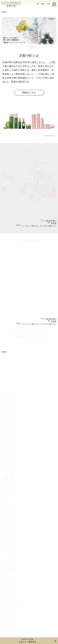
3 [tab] (32, 47)
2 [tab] (26, 47)
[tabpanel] (29, 31)
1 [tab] (19, 47)
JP (38, 4)
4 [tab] (39, 47)
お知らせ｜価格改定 (28, 642)
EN (43, 4)
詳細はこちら (29, 92)
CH (49, 4)
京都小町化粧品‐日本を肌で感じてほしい (11, 5)
